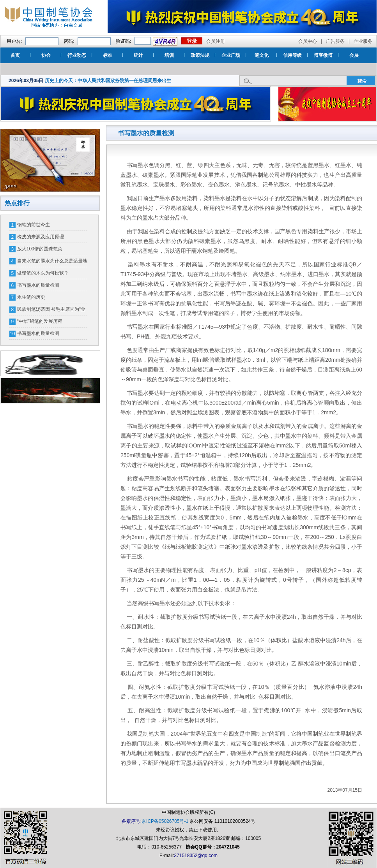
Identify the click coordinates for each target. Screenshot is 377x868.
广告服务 (335, 41)
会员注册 (216, 41)
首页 (15, 55)
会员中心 (308, 41)
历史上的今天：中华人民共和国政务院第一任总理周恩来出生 (108, 81)
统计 (138, 55)
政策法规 (200, 55)
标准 (108, 55)
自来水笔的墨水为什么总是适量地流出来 (52, 262)
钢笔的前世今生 (34, 225)
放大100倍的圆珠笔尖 (40, 249)
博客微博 (323, 55)
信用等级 (292, 55)
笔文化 (262, 55)
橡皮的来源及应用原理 (41, 237)
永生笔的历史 (31, 297)
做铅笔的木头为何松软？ (43, 273)
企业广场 (231, 55)
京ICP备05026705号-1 (165, 821)
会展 (354, 55)
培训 (169, 55)
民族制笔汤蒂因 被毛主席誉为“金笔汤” (51, 311)
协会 (46, 55)
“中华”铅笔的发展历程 (40, 321)
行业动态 (77, 55)
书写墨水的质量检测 (38, 285)
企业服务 (363, 41)
